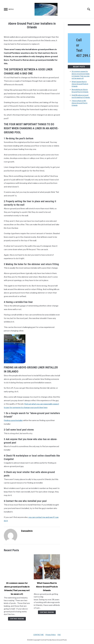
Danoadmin (27, 531)
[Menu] (6, 10)
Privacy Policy (51, 635)
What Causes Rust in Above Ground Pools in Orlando (47, 587)
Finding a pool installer (13, 420)
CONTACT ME (39, 635)
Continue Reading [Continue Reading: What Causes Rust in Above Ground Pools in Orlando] (47, 612)
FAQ (59, 635)
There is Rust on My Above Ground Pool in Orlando (80, 103)
